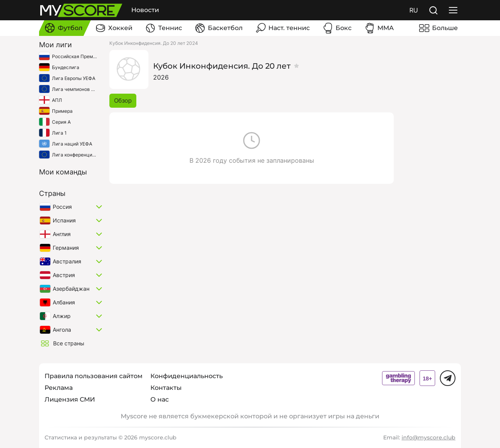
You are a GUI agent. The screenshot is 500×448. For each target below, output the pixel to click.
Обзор (123, 100)
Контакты (166, 388)
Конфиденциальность (187, 376)
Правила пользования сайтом (94, 376)
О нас (160, 399)
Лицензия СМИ (70, 399)
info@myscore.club (429, 437)
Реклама (59, 388)
